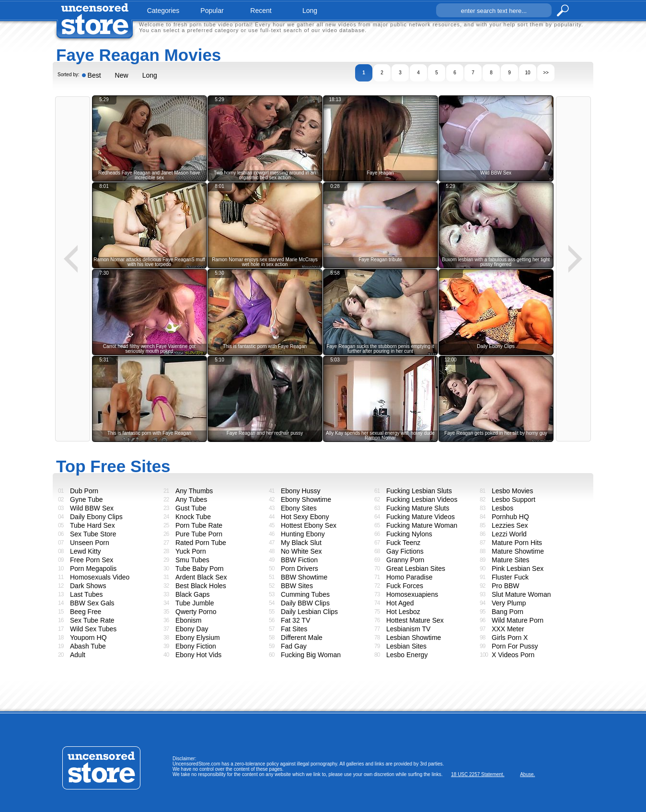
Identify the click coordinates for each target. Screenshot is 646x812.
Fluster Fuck (510, 577)
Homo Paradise (410, 577)
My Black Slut (301, 543)
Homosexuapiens (412, 594)
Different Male (302, 638)
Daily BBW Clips (305, 603)
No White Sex (301, 551)
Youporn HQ (88, 638)
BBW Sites (297, 586)
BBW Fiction (299, 560)
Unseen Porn (90, 543)
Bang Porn (508, 612)
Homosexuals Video (100, 577)
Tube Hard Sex (92, 525)
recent (261, 11)
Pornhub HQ (510, 517)
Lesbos (502, 508)
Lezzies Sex (510, 525)
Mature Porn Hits (517, 543)
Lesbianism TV (408, 629)
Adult (78, 655)
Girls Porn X (510, 638)
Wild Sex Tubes (93, 629)
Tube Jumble (195, 603)
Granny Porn (405, 560)
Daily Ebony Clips (96, 517)
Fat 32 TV (295, 620)
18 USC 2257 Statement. (478, 774)
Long (150, 75)
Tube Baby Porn (200, 568)
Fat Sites (294, 629)
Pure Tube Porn (199, 534)
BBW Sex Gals (92, 603)
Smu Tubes (192, 560)
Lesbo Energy (407, 655)
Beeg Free (86, 612)
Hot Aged (400, 603)
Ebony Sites (299, 508)
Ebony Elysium (198, 638)
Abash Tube (88, 646)
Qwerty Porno (196, 612)
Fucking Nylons (409, 534)
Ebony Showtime (306, 499)
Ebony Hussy (300, 491)
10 (527, 73)
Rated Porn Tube (201, 543)
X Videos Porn (513, 655)
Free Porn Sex (92, 560)
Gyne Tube (87, 499)
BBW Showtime (304, 577)
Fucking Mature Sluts (418, 508)
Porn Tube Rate (199, 525)
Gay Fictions (405, 551)
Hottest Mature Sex (415, 620)
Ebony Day (192, 629)
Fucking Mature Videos (421, 517)
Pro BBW (506, 586)
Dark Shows (88, 586)
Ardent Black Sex (201, 577)
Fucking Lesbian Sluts (419, 491)
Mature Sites (511, 560)
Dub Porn (84, 491)
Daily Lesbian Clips (309, 612)
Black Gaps (193, 594)
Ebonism (188, 620)
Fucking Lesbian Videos (422, 499)
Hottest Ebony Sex (309, 525)
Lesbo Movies (512, 491)
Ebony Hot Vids (198, 655)
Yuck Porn (191, 551)
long (310, 11)
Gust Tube (191, 508)
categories (163, 11)
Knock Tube (193, 517)
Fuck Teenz (403, 543)
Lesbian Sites (406, 646)
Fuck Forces (405, 586)
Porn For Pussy (515, 646)
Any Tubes (191, 499)
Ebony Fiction (196, 646)
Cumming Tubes (305, 594)
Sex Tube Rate (92, 620)
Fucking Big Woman (311, 655)
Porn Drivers (300, 568)
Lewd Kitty (86, 551)
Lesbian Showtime (414, 638)
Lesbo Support (513, 499)
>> (546, 73)
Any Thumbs (194, 491)
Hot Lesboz (403, 612)
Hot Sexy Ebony (305, 517)
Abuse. (527, 774)
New (122, 75)
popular (212, 11)
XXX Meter (508, 629)
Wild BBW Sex (92, 508)
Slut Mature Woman (521, 594)
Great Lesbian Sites (416, 568)
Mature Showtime (518, 551)
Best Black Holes (201, 586)
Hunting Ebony (303, 534)
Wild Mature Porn (518, 620)
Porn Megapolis (93, 568)
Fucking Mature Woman (422, 525)
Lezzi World (509, 534)
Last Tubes (87, 594)
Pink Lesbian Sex (518, 568)
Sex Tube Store (93, 534)
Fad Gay (294, 646)
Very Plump (509, 603)
